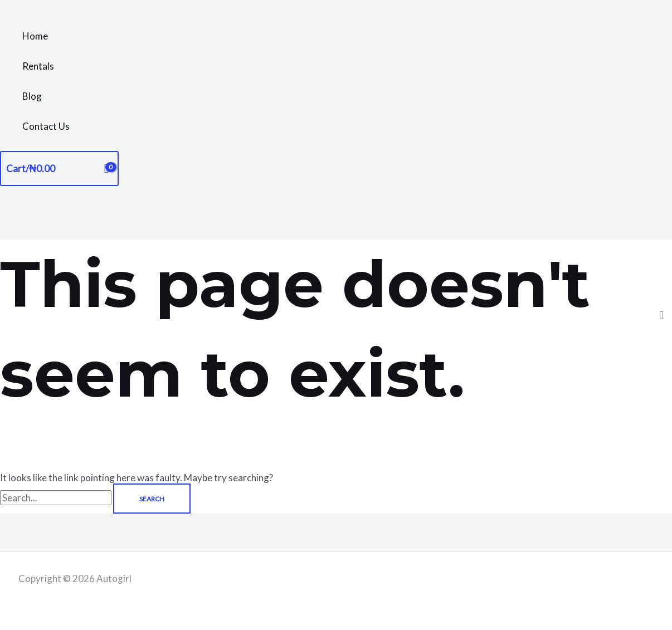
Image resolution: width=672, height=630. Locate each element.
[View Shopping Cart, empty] (59, 169)
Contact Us (46, 126)
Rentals (38, 66)
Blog (32, 96)
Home (35, 36)
